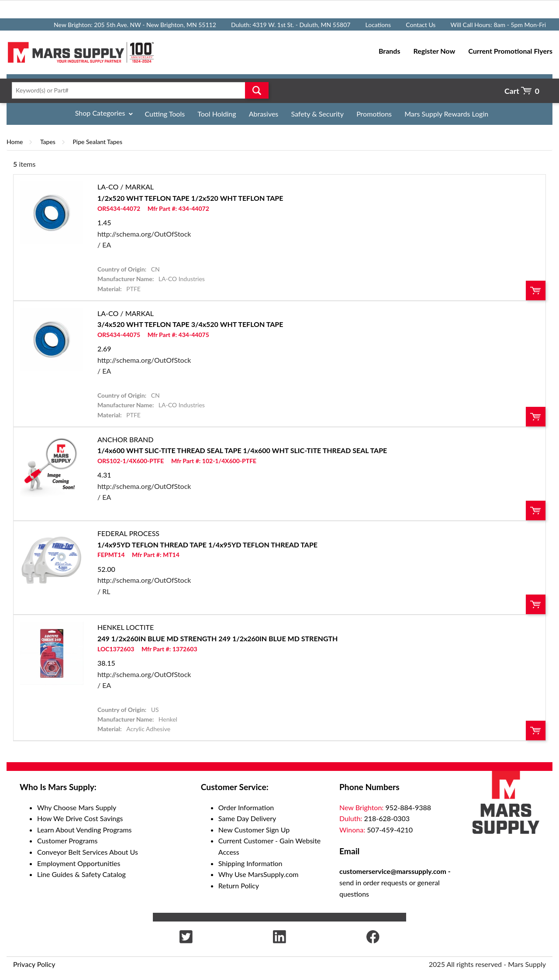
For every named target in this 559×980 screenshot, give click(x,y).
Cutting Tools (165, 114)
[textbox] (138, 90)
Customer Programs (67, 841)
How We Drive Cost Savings (80, 818)
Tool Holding (217, 114)
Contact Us (421, 25)
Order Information (246, 807)
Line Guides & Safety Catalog (81, 874)
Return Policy (239, 885)
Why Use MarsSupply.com (259, 874)
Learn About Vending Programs (85, 830)
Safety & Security (317, 114)
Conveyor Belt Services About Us (88, 852)
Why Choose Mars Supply (77, 807)
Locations (378, 25)
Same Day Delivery (247, 818)
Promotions (374, 114)
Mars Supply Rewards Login (446, 114)
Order (536, 291)
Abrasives (264, 114)
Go (257, 90)
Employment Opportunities (79, 863)
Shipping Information (250, 863)
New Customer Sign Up (254, 830)
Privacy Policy (34, 964)
